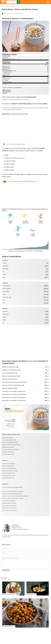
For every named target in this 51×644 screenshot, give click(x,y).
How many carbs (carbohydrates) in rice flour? (13, 499)
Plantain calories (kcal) (7, 438)
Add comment (6, 570)
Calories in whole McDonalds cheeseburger (12, 494)
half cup (28, 99)
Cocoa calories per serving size (9, 510)
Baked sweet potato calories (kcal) (10, 442)
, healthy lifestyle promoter (13, 14)
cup (24, 99)
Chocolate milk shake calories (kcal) (10, 450)
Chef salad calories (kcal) (8, 454)
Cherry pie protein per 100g (8, 476)
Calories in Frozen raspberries (9, 468)
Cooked (6, 6)
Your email (4, 553)
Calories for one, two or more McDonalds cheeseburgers (15, 496)
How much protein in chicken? (9, 503)
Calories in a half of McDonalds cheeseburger (13, 491)
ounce (10, 99)
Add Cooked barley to (16, 144)
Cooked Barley (12, 6)
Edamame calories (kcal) (8, 447)
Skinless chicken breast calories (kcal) (11, 445)
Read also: (22, 182)
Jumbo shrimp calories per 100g (9, 471)
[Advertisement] (25, 129)
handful (14, 99)
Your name (4, 549)
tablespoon (19, 99)
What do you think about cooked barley (10, 558)
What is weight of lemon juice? (9, 506)
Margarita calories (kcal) (8, 452)
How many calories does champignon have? (12, 487)
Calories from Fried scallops (9, 464)
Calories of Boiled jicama (8, 466)
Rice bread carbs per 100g (8, 473)
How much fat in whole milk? (9, 501)
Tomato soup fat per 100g (8, 478)
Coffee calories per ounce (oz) (9, 508)
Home (3, 6)
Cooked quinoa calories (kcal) (9, 440)
